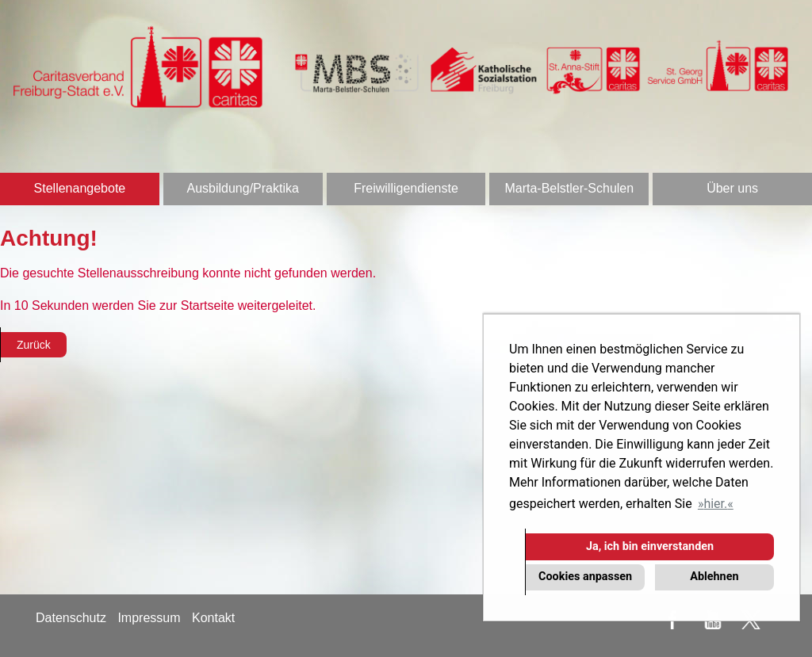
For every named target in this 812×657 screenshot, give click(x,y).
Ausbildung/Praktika (242, 188)
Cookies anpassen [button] (585, 577)
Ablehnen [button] (714, 577)
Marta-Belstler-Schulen (569, 188)
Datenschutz (71, 618)
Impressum (149, 618)
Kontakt (213, 618)
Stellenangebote (80, 188)
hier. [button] (715, 504)
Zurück (34, 345)
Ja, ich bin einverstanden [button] (650, 546)
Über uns (732, 188)
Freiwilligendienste (406, 188)
